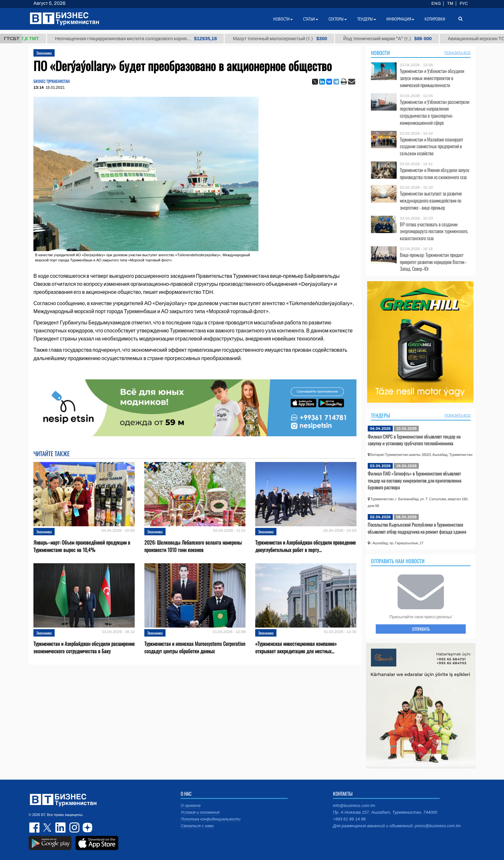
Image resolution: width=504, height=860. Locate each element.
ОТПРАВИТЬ (421, 629)
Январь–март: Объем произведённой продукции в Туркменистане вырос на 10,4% (82, 546)
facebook (35, 828)
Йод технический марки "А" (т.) (399, 39)
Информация (400, 19)
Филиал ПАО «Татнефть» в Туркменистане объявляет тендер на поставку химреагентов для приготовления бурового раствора (414, 480)
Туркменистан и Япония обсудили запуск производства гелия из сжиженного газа (435, 173)
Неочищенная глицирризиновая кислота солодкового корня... (148, 39)
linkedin (61, 828)
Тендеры (381, 415)
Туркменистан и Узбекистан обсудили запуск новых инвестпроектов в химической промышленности (432, 78)
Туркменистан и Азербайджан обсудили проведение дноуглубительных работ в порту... (306, 546)
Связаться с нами (197, 826)
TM (450, 4)
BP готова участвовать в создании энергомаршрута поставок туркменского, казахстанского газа (434, 231)
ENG (436, 4)
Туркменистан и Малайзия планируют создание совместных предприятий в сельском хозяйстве (432, 146)
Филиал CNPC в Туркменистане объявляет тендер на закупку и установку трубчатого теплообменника (414, 440)
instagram (74, 828)
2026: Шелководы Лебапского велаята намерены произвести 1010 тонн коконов (193, 546)
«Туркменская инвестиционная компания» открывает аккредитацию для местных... (296, 647)
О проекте (191, 806)
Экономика (44, 53)
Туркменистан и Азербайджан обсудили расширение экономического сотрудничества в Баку (84, 647)
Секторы (338, 19)
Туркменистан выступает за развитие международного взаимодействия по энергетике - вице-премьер (431, 200)
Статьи (311, 19)
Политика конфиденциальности (211, 819)
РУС (464, 4)
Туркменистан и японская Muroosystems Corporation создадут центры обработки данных (195, 647)
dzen (86, 828)
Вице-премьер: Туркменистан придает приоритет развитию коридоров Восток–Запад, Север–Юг (433, 262)
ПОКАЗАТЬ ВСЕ (458, 53)
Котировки (435, 19)
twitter (48, 828)
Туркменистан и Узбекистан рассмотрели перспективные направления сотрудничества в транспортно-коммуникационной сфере (435, 112)
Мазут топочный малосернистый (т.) (292, 39)
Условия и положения (200, 812)
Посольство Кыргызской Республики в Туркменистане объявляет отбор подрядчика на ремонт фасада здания (417, 528)
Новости (380, 53)
